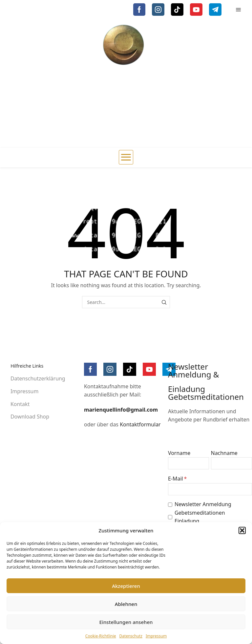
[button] (242, 530)
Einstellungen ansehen (126, 622)
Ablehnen (126, 604)
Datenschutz (131, 636)
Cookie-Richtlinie (101, 636)
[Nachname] (231, 463)
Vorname (179, 453)
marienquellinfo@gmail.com (121, 410)
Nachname (224, 453)
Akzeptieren (126, 586)
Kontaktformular (140, 424)
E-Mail (176, 479)
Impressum (156, 636)
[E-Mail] (210, 489)
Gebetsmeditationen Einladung (200, 517)
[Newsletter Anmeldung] (170, 505)
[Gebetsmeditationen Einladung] (170, 517)
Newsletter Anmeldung (203, 504)
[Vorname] (189, 463)
